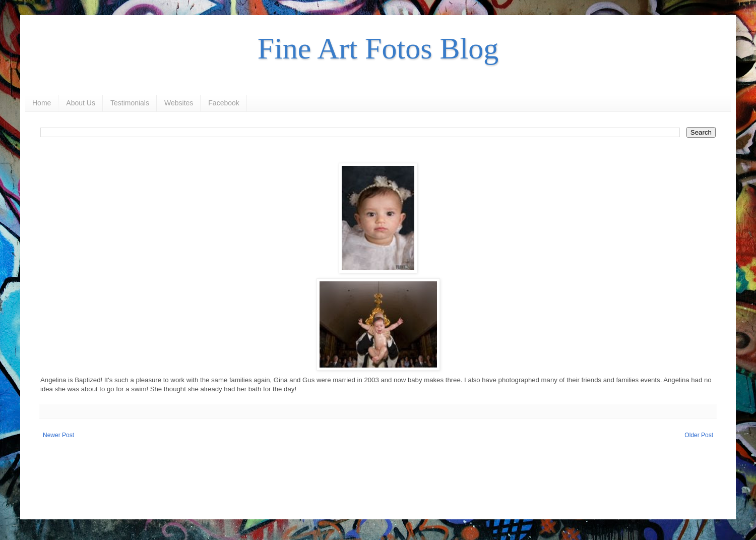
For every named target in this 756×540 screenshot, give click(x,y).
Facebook (224, 103)
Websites (179, 103)
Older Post (699, 435)
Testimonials (130, 103)
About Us (81, 103)
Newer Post (58, 435)
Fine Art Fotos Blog (378, 48)
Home (42, 103)
